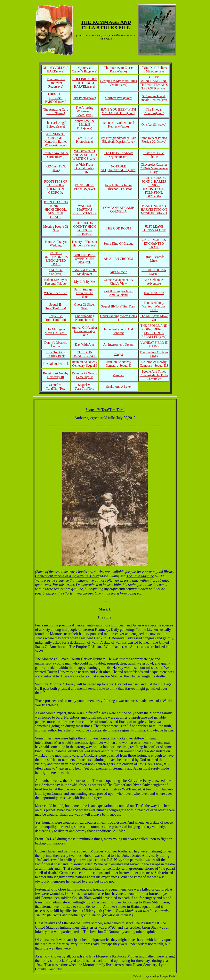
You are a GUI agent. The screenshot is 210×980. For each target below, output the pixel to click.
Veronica (118, 375)
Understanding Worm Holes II (84, 318)
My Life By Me (85, 282)
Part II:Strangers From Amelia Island (118, 293)
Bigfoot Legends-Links (154, 259)
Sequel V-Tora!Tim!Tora (56, 387)
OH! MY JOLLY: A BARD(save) (56, 70)
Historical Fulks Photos (154, 155)
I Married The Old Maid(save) (84, 272)
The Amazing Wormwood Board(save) (85, 111)
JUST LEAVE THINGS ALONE (154, 228)
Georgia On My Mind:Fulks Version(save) (119, 83)
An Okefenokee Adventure (154, 282)
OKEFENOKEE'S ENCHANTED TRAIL (154, 244)
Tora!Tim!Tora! (154, 293)
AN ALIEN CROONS (118, 259)
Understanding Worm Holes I (118, 318)
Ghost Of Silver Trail (84, 306)
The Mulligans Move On (154, 318)
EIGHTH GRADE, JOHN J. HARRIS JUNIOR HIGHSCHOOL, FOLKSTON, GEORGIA (154, 187)
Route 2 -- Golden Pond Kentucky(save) (118, 125)
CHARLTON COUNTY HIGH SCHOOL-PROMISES (84, 228)
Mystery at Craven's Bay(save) (84, 70)
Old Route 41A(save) (56, 272)
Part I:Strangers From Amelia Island (84, 293)
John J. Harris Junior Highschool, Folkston (118, 187)
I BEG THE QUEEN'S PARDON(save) (56, 98)
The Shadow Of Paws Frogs (154, 354)
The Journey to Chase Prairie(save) (118, 70)
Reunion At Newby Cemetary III (56, 375)
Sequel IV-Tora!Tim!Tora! (56, 318)
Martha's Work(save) (118, 98)
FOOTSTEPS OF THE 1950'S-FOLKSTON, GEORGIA (56, 187)
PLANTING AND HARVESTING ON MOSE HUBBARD (154, 210)
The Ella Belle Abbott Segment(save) (118, 155)
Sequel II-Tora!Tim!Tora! (56, 306)
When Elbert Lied (56, 293)
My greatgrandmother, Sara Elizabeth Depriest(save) (118, 140)
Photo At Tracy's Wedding (56, 244)
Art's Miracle (118, 272)
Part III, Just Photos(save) (85, 140)
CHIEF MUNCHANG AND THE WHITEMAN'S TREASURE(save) (154, 83)
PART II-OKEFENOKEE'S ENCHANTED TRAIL (56, 259)
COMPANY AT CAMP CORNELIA (119, 210)
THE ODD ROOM (118, 228)
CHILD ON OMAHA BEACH (84, 354)
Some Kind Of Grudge (118, 244)
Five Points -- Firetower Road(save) (56, 83)
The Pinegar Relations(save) (154, 111)
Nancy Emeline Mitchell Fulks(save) (84, 125)
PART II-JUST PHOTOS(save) (84, 187)
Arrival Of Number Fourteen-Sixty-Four (84, 331)
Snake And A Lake (119, 387)
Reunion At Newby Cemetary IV (84, 375)
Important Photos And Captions (118, 331)
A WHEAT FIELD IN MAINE (154, 344)
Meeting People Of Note (56, 228)
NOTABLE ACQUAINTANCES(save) (118, 168)
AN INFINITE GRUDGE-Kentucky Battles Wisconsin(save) (56, 140)
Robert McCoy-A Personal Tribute (56, 282)
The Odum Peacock (56, 364)
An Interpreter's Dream (119, 344)
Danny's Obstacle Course (56, 344)
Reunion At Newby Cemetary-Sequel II (119, 364)
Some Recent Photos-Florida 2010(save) (154, 140)
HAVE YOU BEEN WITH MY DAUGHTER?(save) (119, 111)
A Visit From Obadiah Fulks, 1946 (84, 168)
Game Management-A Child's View (118, 282)
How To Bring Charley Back (56, 354)
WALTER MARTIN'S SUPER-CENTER (84, 210)
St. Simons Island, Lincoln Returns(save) (154, 98)
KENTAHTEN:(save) (56, 168)
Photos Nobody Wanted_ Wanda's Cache (154, 306)
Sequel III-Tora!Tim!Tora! (118, 306)
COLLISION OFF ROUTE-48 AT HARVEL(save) (84, 83)
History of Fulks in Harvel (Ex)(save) (84, 244)
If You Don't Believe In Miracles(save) (154, 70)
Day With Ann (84, 344)
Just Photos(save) (84, 98)
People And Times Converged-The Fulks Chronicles (154, 375)
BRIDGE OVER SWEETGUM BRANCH (84, 259)
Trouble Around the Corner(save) (56, 155)
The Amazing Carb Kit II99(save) (56, 111)
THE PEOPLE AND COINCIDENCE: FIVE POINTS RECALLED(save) (154, 331)
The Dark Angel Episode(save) (56, 125)
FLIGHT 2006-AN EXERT (154, 272)
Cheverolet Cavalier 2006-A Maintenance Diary (154, 168)
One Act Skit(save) (154, 125)
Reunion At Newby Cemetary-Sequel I (84, 364)
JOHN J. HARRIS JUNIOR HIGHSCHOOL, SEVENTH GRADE (56, 210)
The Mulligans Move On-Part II (56, 331)
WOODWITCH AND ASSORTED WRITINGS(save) (84, 155)
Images (118, 354)
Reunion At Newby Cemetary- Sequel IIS (154, 364)
